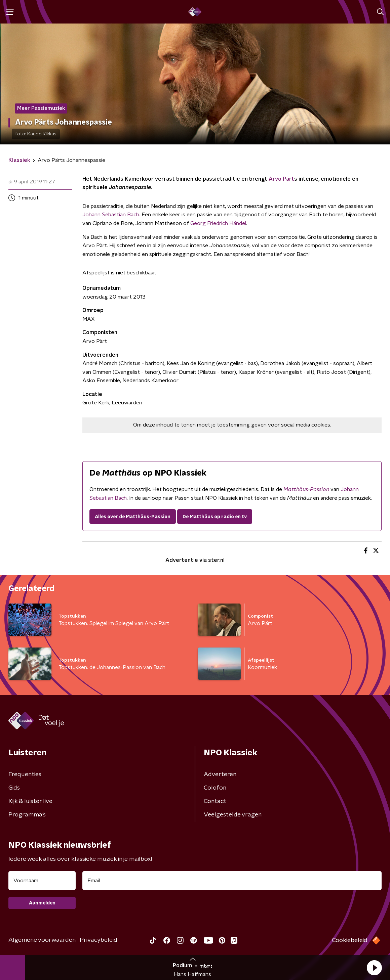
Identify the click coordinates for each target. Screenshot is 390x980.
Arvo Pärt (281, 179)
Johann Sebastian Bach (111, 215)
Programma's (27, 815)
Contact (215, 801)
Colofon (215, 788)
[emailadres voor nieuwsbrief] (232, 881)
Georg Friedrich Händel (218, 223)
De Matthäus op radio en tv (215, 517)
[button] (374, 968)
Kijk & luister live (30, 801)
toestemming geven (242, 425)
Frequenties (25, 774)
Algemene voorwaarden (42, 940)
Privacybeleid (99, 940)
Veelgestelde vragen (233, 815)
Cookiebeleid (350, 940)
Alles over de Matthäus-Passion (133, 517)
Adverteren (220, 774)
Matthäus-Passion (306, 489)
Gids (14, 788)
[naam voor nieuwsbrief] (42, 881)
